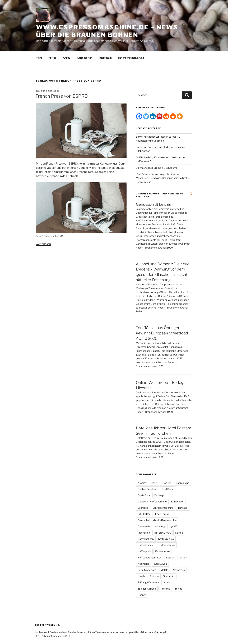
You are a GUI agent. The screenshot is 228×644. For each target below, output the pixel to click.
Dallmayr (159, 495)
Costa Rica (144, 495)
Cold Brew (167, 489)
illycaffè (174, 526)
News (39, 58)
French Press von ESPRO (62, 96)
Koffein (183, 557)
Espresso (143, 508)
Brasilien (167, 483)
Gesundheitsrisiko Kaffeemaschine (157, 520)
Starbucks (169, 576)
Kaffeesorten (85, 58)
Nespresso (179, 570)
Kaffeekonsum (146, 545)
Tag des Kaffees (147, 589)
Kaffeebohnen (146, 539)
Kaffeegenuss (166, 539)
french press (162, 514)
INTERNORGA (163, 533)
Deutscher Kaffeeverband (152, 501)
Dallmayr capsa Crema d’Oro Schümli (157, 168)
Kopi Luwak (160, 564)
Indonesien (144, 533)
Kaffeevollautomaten (150, 557)
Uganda (142, 595)
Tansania (165, 589)
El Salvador (177, 501)
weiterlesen (43, 244)
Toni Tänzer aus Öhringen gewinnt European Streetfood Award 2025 (162, 333)
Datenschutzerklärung (131, 58)
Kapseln (170, 557)
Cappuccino (182, 483)
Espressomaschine (163, 508)
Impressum (105, 58)
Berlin (154, 483)
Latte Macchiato (147, 570)
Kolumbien (144, 564)
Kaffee (52, 58)
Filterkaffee (144, 514)
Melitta (164, 570)
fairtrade (183, 508)
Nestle (141, 576)
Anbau (67, 58)
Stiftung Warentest (148, 582)
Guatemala (144, 526)
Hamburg (160, 526)
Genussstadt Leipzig (154, 204)
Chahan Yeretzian (148, 489)
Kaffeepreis (144, 551)
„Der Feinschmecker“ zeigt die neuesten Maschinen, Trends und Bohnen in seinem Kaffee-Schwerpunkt (163, 178)
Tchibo (178, 589)
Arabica (142, 483)
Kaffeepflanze (167, 545)
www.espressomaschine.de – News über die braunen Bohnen (107, 31)
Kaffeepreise (162, 551)
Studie (167, 582)
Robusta (154, 576)
